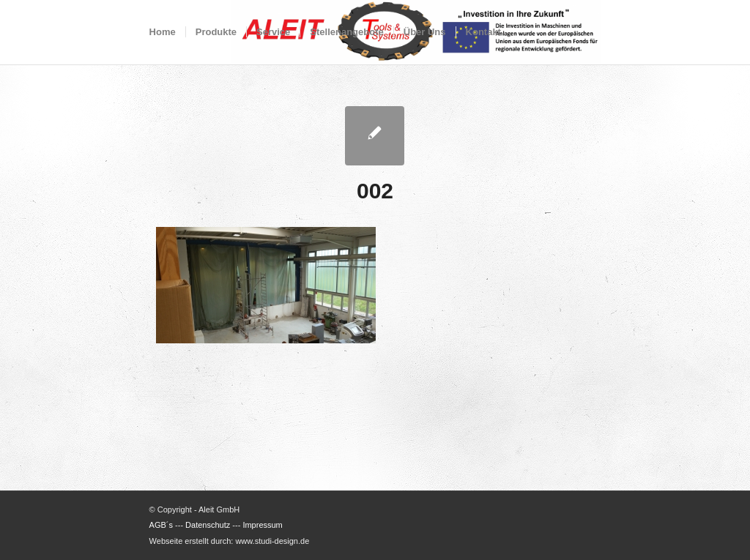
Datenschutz (208, 525)
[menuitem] (163, 32)
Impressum (262, 525)
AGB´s (161, 525)
